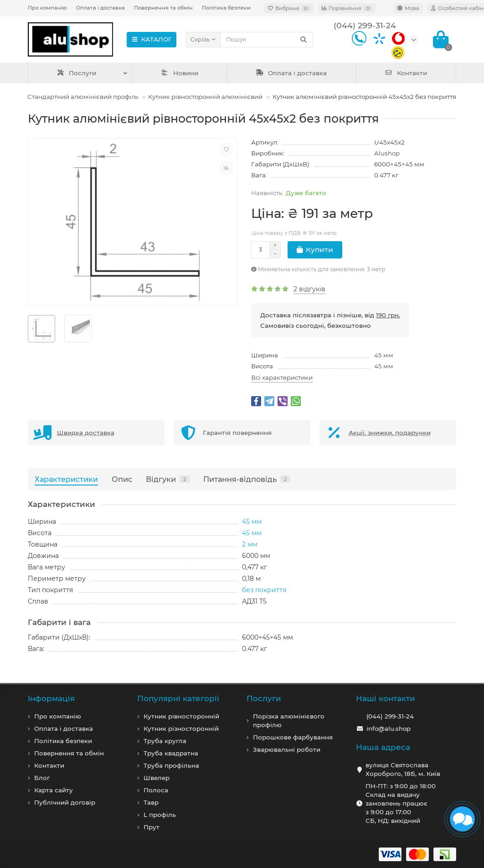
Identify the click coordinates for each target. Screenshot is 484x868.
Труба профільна (171, 765)
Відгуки (168, 479)
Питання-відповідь (247, 479)
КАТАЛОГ (152, 39)
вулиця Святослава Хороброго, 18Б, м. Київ (403, 769)
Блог (42, 778)
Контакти (406, 73)
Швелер (157, 778)
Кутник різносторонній (181, 728)
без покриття (264, 590)
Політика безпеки (226, 8)
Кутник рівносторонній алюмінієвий (205, 97)
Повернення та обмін (163, 8)
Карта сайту (54, 790)
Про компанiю (58, 716)
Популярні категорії (178, 698)
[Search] (267, 40)
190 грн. (388, 315)
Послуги (76, 73)
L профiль (160, 815)
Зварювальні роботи (287, 749)
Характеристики (66, 479)
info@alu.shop (389, 728)
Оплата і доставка (100, 8)
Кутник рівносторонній (181, 716)
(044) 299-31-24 (390, 716)
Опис (122, 479)
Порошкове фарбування (293, 737)
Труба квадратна (171, 753)
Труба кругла (165, 741)
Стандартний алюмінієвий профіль (83, 97)
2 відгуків (309, 289)
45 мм (384, 355)
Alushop (387, 153)
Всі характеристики (282, 377)
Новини (180, 73)
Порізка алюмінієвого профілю (289, 721)
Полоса (156, 790)
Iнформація (51, 698)
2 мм (250, 544)
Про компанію (47, 8)
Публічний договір (65, 802)
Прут (152, 827)
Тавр (151, 802)
